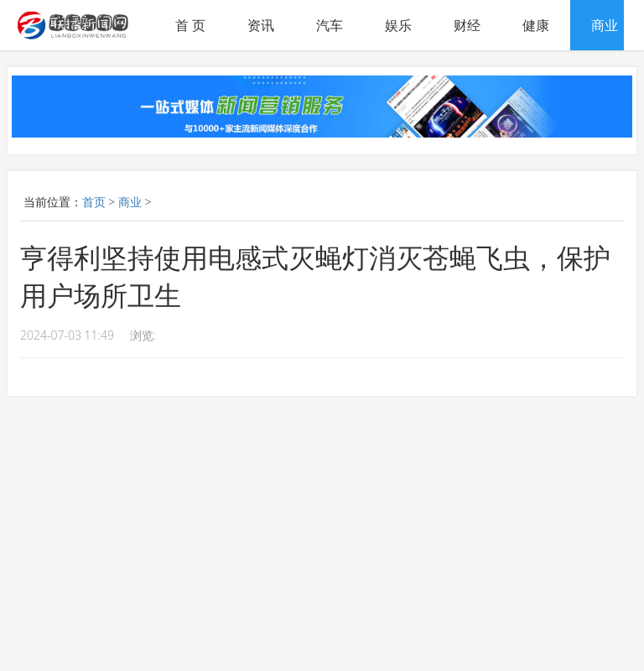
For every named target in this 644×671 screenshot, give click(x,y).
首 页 (190, 25)
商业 (605, 25)
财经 (467, 25)
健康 (536, 25)
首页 (94, 202)
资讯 (261, 25)
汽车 (330, 25)
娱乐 (398, 25)
